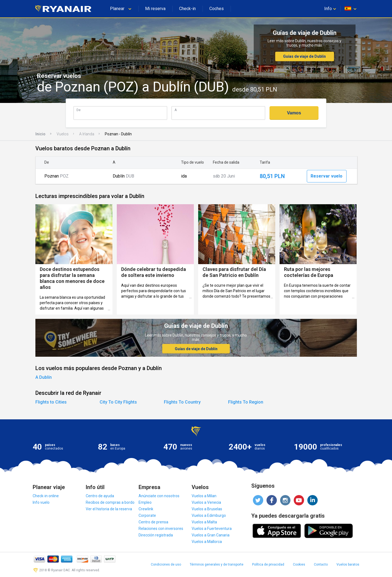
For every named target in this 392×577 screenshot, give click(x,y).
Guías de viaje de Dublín (304, 56)
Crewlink (146, 509)
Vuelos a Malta (204, 522)
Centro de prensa (153, 522)
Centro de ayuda (100, 496)
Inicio (40, 134)
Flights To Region (246, 402)
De (79, 110)
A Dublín (44, 377)
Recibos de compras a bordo (110, 502)
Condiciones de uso (166, 564)
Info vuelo (41, 502)
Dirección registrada (156, 535)
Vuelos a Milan (204, 496)
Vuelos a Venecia (206, 502)
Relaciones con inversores (161, 529)
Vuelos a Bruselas (207, 509)
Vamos (294, 113)
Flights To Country (182, 402)
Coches (217, 9)
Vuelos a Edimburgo (209, 515)
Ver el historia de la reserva (109, 509)
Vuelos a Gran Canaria (211, 535)
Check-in (187, 9)
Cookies (299, 564)
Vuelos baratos (348, 564)
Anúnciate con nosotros (159, 496)
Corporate (147, 515)
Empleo (145, 502)
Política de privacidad (268, 564)
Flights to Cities (51, 402)
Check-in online (46, 496)
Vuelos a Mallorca (207, 542)
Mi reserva (155, 9)
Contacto (321, 564)
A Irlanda (87, 134)
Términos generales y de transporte (217, 564)
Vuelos (63, 134)
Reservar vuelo (327, 176)
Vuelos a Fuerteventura (212, 529)
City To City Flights (118, 402)
